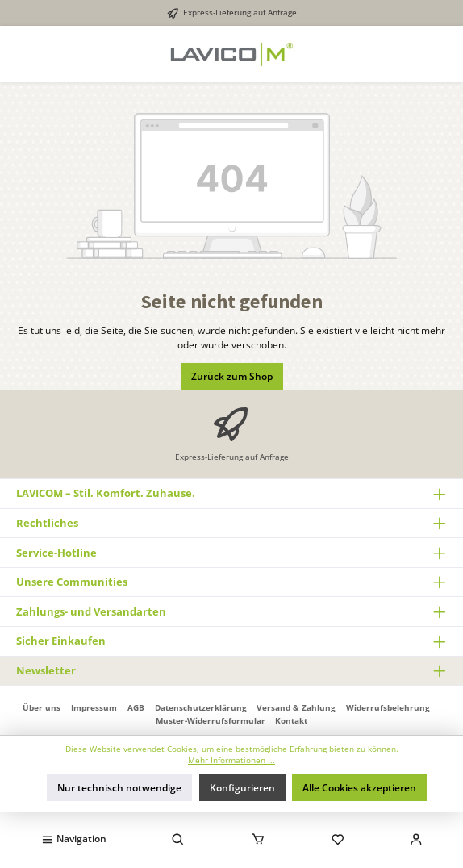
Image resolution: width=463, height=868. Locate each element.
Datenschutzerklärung (201, 707)
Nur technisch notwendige (119, 788)
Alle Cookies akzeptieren (359, 788)
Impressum (94, 707)
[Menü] (74, 838)
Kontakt (291, 720)
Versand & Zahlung (296, 707)
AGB (136, 707)
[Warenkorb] (257, 838)
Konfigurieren (242, 788)
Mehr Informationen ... (231, 760)
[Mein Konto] (416, 838)
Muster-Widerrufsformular (211, 720)
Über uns (42, 707)
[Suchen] (178, 838)
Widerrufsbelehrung (388, 707)
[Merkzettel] (338, 838)
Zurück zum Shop (232, 376)
